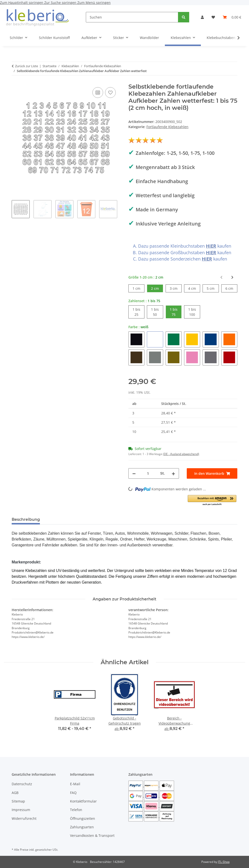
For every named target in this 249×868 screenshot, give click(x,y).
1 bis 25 (138, 312)
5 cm (213, 288)
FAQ (73, 793)
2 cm (157, 288)
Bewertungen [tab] (62, 519)
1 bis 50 (157, 312)
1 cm (138, 288)
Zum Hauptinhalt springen (22, 3)
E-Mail (75, 784)
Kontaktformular (83, 801)
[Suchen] (132, 17)
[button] (202, 17)
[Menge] (148, 473)
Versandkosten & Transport (92, 835)
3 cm (176, 288)
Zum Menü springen (94, 3)
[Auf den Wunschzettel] (110, 93)
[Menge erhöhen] (173, 473)
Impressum (21, 810)
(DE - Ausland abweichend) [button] (181, 454)
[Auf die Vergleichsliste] (98, 93)
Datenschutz (22, 784)
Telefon (76, 810)
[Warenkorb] (232, 17)
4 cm (194, 288)
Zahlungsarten (82, 827)
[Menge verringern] (134, 473)
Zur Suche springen (61, 3)
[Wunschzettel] (213, 17)
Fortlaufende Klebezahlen (167, 127)
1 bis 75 (176, 312)
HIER (211, 246)
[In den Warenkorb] (212, 473)
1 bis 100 (194, 312)
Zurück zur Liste (27, 66)
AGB (15, 793)
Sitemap (18, 801)
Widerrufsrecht (24, 818)
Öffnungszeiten (83, 818)
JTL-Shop (224, 862)
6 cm (231, 288)
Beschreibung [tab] (26, 519)
